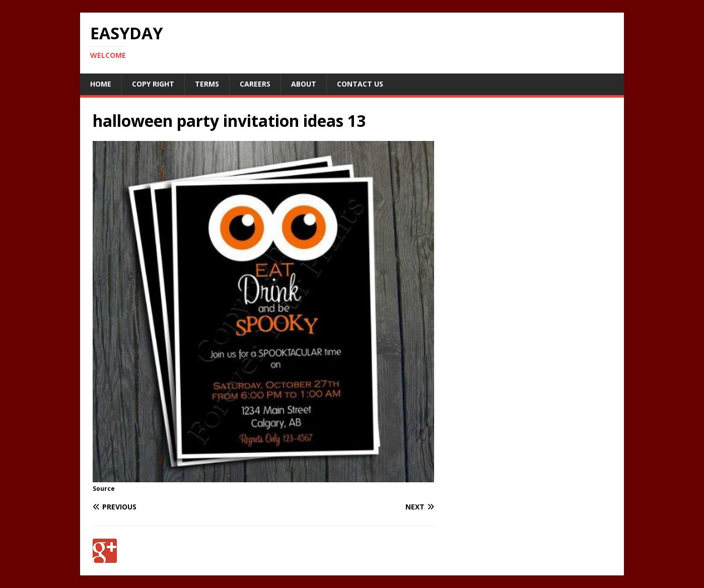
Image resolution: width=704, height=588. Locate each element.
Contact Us (360, 84)
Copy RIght (153, 84)
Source (104, 489)
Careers (255, 84)
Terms (207, 84)
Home (101, 84)
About (304, 84)
